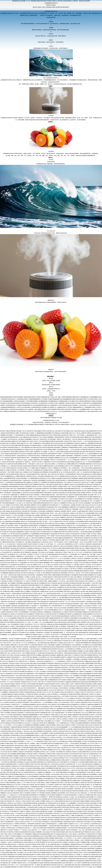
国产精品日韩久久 (27, 828)
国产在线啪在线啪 (41, 791)
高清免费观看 (70, 608)
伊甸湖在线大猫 (12, 509)
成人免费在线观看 (5, 497)
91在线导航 (70, 857)
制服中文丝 (60, 707)
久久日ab (76, 772)
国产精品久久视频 (12, 760)
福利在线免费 (50, 626)
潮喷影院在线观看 (83, 478)
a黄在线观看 (93, 803)
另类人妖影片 (17, 616)
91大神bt (95, 725)
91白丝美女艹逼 (90, 565)
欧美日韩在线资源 (52, 593)
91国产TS (55, 741)
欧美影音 (93, 700)
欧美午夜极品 (67, 526)
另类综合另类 (51, 818)
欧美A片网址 (30, 729)
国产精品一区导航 (27, 464)
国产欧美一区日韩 (82, 616)
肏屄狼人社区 (13, 744)
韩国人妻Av (26, 785)
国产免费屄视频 (54, 633)
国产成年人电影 (86, 491)
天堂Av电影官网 (8, 801)
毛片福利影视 (5, 480)
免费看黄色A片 (34, 505)
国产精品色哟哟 (24, 795)
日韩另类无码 (8, 608)
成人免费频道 (52, 760)
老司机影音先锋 (45, 647)
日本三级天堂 (53, 548)
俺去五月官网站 (69, 741)
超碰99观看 (90, 657)
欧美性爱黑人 (37, 495)
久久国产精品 (89, 721)
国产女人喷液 (13, 552)
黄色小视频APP (40, 670)
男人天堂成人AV (98, 772)
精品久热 (39, 848)
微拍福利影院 (34, 509)
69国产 (23, 818)
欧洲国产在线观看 (83, 630)
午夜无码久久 (67, 676)
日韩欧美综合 (20, 544)
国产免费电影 (88, 433)
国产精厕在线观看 (95, 524)
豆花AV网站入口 (35, 797)
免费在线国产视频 (86, 450)
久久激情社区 (13, 704)
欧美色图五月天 (56, 670)
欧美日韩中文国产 (34, 546)
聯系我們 (48, 5)
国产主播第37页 (48, 616)
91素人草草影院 (75, 731)
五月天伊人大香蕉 (75, 768)
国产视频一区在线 (52, 567)
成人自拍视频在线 (12, 635)
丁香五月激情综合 (70, 579)
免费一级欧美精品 (75, 454)
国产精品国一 (76, 542)
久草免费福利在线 (63, 861)
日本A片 (23, 834)
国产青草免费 (24, 593)
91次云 (68, 768)
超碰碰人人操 (23, 853)
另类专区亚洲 (22, 676)
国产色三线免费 (35, 450)
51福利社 (71, 840)
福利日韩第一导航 (35, 602)
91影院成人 (58, 855)
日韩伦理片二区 (77, 737)
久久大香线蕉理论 (60, 464)
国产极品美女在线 (45, 548)
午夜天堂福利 (70, 867)
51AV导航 (81, 655)
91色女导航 (85, 651)
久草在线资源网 (49, 791)
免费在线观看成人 (5, 585)
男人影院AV (78, 698)
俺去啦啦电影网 (24, 832)
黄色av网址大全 (26, 509)
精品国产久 (68, 760)
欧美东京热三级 (4, 509)
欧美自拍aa (44, 758)
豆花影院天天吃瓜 (48, 741)
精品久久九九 (84, 816)
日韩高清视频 (78, 612)
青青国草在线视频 (21, 499)
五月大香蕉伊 (72, 725)
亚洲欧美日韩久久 (54, 643)
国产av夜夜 (50, 709)
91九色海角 (26, 762)
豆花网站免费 (13, 645)
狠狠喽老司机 (29, 818)
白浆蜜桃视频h (50, 437)
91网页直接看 (54, 863)
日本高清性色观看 (30, 474)
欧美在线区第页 (59, 583)
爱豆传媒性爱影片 (4, 848)
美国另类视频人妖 (76, 501)
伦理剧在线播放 (51, 454)
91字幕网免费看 (82, 464)
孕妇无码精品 (31, 579)
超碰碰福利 (15, 741)
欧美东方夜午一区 (32, 865)
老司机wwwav (91, 717)
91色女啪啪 (6, 645)
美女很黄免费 (18, 678)
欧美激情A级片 (62, 661)
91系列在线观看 (72, 651)
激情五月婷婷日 (11, 587)
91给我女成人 (11, 859)
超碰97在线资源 (87, 838)
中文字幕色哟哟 (13, 811)
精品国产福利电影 (15, 474)
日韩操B (100, 735)
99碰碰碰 (7, 787)
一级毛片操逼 (69, 633)
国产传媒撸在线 (6, 454)
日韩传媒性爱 (77, 867)
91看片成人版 (88, 725)
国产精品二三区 (96, 435)
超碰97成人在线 (45, 688)
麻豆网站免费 (19, 524)
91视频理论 (19, 836)
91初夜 (73, 865)
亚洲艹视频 (57, 690)
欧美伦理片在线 (19, 573)
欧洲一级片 (93, 867)
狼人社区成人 (89, 526)
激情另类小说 (22, 842)
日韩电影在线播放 (69, 610)
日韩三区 (8, 643)
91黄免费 (7, 807)
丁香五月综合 (57, 608)
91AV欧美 (35, 820)
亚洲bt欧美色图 (15, 735)
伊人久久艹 (94, 698)
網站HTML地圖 (58, 418)
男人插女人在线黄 (63, 637)
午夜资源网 (77, 816)
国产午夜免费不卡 (47, 774)
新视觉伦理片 (14, 468)
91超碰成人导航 (61, 776)
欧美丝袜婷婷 (23, 737)
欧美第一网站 (47, 474)
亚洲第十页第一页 (73, 435)
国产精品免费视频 (7, 633)
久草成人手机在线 (70, 793)
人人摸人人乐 (89, 670)
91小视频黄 (71, 774)
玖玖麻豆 (18, 861)
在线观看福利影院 (72, 620)
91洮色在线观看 (98, 587)
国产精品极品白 (98, 589)
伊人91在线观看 (26, 725)
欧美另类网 (91, 857)
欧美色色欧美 (65, 855)
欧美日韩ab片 (78, 865)
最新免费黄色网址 (65, 616)
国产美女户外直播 (50, 583)
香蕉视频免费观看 (33, 715)
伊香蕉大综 (6, 762)
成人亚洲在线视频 (5, 536)
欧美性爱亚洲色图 (60, 733)
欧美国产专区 (58, 785)
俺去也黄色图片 (9, 707)
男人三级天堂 (27, 565)
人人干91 (14, 725)
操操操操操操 (27, 583)
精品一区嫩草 (11, 589)
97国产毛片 (27, 744)
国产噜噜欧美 (86, 832)
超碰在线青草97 (97, 807)
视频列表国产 (10, 822)
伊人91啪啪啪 (38, 739)
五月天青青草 (23, 696)
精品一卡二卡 (90, 616)
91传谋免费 (84, 781)
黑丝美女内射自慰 (36, 770)
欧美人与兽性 (25, 630)
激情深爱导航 (52, 441)
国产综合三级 (49, 842)
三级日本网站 (90, 495)
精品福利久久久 (35, 501)
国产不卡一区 (59, 505)
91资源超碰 (29, 760)
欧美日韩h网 (77, 828)
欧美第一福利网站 (48, 581)
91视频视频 (75, 715)
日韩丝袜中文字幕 (58, 565)
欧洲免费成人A (63, 550)
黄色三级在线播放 (89, 447)
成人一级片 (37, 643)
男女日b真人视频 (67, 495)
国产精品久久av (28, 606)
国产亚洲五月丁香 (81, 513)
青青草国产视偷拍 (96, 515)
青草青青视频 (9, 433)
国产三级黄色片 (73, 511)
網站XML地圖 (44, 418)
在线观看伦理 (21, 707)
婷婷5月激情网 (77, 694)
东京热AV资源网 (31, 684)
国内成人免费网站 (68, 556)
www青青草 (54, 809)
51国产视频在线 (14, 717)
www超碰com (72, 698)
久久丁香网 (35, 641)
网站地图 (90, 424)
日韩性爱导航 (46, 863)
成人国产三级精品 (44, 464)
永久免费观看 (19, 602)
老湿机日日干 (46, 540)
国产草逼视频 (57, 795)
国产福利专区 (44, 431)
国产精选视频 (16, 482)
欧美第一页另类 (16, 517)
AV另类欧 (48, 754)
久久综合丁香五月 (86, 649)
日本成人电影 (90, 772)
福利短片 (23, 680)
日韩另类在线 (16, 579)
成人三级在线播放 (27, 542)
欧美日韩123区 (91, 727)
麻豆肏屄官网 (17, 511)
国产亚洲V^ (72, 667)
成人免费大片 (50, 515)
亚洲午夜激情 (45, 556)
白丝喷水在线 (5, 824)
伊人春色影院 (20, 744)
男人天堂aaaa (23, 729)
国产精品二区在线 (54, 528)
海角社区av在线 (49, 781)
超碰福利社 (35, 717)
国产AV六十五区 (24, 550)
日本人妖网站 (7, 470)
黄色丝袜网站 (50, 807)
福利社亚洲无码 (92, 661)
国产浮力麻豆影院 (16, 682)
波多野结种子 (79, 528)
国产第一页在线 (10, 507)
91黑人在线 (7, 754)
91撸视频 (91, 651)
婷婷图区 (71, 789)
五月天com (83, 713)
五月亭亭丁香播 (50, 478)
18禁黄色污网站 (78, 548)
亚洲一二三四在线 (90, 587)
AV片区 (51, 832)
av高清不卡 (92, 688)
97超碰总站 (7, 659)
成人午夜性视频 (7, 598)
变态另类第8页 (73, 791)
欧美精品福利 (22, 610)
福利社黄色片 (77, 593)
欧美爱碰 (2, 797)
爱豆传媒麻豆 (11, 684)
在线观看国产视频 (65, 511)
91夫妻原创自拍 (66, 478)
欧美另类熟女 (37, 456)
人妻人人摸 (10, 653)
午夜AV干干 (97, 744)
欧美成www (68, 704)
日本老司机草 (18, 647)
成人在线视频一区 (45, 452)
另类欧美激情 (25, 855)
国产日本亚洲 (59, 602)
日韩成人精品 (96, 526)
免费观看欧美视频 (78, 571)
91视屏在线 (9, 785)
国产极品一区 (77, 626)
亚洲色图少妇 (71, 649)
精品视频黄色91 (33, 704)
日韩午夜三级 (4, 515)
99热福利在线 (53, 674)
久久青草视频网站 (48, 702)
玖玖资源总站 (5, 690)
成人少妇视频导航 (83, 458)
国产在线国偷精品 (35, 472)
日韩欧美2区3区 (91, 630)
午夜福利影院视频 (58, 437)
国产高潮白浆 (20, 635)
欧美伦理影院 (44, 454)
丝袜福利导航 (39, 633)
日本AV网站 (63, 670)
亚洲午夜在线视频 (72, 622)
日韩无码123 (69, 830)
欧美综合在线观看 (8, 546)
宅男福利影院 (47, 476)
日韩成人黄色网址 (86, 698)
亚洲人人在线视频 (36, 587)
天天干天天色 (63, 813)
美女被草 (29, 801)
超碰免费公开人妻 (8, 610)
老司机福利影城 (28, 752)
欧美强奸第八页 (79, 844)
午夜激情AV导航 (5, 709)
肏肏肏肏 (48, 853)
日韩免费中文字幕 (77, 546)
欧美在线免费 (13, 491)
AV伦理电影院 (60, 853)
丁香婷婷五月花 (29, 470)
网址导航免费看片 (35, 725)
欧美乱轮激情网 (53, 472)
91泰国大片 (62, 744)
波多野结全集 (29, 503)
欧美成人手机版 (82, 670)
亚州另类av (31, 690)
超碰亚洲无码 (23, 789)
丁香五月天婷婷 (84, 468)
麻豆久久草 (78, 717)
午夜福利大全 (73, 513)
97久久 (95, 797)
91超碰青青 (10, 696)
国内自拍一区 (79, 573)
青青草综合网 (58, 577)
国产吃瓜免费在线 (75, 589)
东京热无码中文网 (57, 842)
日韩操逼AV (21, 752)
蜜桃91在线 (57, 663)
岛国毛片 (22, 793)
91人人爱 (13, 861)
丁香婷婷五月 (59, 439)
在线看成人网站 (70, 805)
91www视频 (15, 758)
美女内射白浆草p (47, 729)
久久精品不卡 (50, 468)
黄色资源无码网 (29, 620)
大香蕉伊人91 (92, 694)
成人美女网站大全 (77, 450)
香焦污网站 (50, 820)
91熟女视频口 (64, 651)
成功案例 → (51, 122)
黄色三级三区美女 (65, 458)
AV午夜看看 (79, 696)
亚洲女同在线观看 (90, 507)
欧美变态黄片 (81, 538)
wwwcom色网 (81, 663)
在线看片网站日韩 (63, 532)
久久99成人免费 (21, 649)
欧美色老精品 (90, 813)
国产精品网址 (77, 550)
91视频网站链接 (77, 727)
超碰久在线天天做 (40, 846)
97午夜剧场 (13, 836)
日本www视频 (31, 861)
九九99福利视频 (57, 700)
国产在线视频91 (79, 499)
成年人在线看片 (4, 577)
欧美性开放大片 (13, 544)
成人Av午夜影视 (80, 762)
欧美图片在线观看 (93, 468)
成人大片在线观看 (66, 630)
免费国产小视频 (75, 630)
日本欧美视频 (61, 741)
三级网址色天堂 (21, 863)
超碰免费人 (30, 737)
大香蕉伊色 (17, 832)
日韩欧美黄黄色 (47, 865)
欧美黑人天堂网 (97, 762)
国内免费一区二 (36, 606)
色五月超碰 (40, 863)
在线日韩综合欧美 (64, 628)
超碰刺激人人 (12, 838)
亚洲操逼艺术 (97, 799)
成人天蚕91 (38, 647)
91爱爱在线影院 (57, 641)
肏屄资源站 (69, 813)
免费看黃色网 (79, 688)
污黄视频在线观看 (38, 499)
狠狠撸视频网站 (40, 433)
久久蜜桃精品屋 (13, 727)
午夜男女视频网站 (6, 606)
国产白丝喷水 (86, 573)
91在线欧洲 (37, 824)
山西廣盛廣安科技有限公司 (51, 3)
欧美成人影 (25, 857)
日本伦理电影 (94, 538)
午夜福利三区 (29, 783)
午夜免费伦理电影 (13, 484)
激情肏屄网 (59, 770)
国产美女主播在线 (20, 491)
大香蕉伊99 (63, 867)
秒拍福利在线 (71, 571)
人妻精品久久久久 (45, 491)
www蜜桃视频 (5, 711)
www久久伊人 (49, 867)
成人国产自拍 (79, 620)
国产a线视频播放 (14, 628)
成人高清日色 (22, 735)
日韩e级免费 (6, 727)
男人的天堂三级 (54, 462)
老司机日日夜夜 (40, 809)
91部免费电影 (87, 700)
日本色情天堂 (56, 813)
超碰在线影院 (11, 665)
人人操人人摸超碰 (7, 781)
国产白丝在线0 (50, 591)
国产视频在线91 (4, 863)
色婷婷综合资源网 (95, 801)
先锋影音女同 (6, 628)
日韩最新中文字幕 (92, 659)
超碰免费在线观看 (97, 670)
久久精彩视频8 (43, 626)
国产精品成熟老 (58, 569)
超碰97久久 (61, 686)
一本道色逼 (77, 643)
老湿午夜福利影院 (93, 608)
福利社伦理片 (98, 612)
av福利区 (76, 826)
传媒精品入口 (81, 445)
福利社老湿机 (86, 748)
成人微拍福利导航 (59, 676)
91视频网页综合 (72, 861)
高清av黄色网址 (31, 575)
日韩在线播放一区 (25, 478)
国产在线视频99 (81, 507)
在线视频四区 (57, 458)
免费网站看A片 (73, 507)
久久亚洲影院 (29, 610)
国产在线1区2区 (83, 482)
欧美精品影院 (11, 447)
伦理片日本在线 (58, 507)
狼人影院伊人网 (39, 816)
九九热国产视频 (88, 639)
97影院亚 (29, 694)
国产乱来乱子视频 (87, 624)
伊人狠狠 (42, 824)
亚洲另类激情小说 (86, 715)
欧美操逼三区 (91, 542)
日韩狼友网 (23, 779)
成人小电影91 (62, 750)
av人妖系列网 (69, 729)
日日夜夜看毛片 (44, 797)
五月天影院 (53, 853)
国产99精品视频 (20, 604)
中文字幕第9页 (33, 581)
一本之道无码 (52, 556)
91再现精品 (7, 723)
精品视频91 (45, 690)
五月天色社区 (77, 850)
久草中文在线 (24, 517)
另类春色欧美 (5, 641)
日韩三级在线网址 (13, 820)
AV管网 (80, 715)
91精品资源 (57, 713)
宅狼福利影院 (8, 521)
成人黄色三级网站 (98, 493)
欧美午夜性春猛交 (54, 573)
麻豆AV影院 (90, 805)
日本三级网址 (25, 462)
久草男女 (64, 785)
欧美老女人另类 (88, 791)
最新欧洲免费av (32, 608)
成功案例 (53, 7)
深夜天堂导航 (44, 764)
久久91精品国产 (47, 633)
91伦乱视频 (74, 663)
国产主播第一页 (59, 501)
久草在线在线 (80, 558)
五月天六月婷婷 (55, 517)
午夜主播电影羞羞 (70, 474)
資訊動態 (58, 7)
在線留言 (54, 5)
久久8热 (75, 719)
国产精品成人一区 (10, 630)
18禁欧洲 (27, 813)
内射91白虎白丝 (81, 733)
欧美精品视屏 (33, 521)
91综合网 (33, 838)
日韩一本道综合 (16, 801)
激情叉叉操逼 (49, 435)
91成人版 (99, 795)
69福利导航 (42, 754)
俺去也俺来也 (6, 686)
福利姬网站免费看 (35, 639)
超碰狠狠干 (84, 744)
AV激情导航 (39, 696)
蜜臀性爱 (20, 727)
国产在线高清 (90, 633)
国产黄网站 (6, 789)
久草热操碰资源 (82, 721)
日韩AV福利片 (54, 686)
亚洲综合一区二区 (61, 593)
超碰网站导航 (58, 470)
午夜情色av (3, 776)
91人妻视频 (68, 715)
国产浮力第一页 (67, 758)
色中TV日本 (25, 774)
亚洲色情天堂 (35, 487)
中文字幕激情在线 (4, 556)
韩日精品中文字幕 (64, 499)
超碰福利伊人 (84, 443)
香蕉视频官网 (72, 672)
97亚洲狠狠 (58, 828)
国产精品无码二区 (54, 530)
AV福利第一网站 (33, 785)
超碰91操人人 (90, 781)
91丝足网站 (96, 805)
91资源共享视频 (86, 776)
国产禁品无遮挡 (69, 721)
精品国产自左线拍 (16, 478)
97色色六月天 (70, 643)
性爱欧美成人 (95, 655)
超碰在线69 (91, 711)
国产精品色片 (4, 589)
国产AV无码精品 (82, 534)
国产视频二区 (57, 626)
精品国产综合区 (36, 532)
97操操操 (34, 834)
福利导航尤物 (94, 556)
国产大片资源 (32, 571)
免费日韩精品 (31, 550)
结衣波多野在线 (14, 439)
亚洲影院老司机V (89, 861)
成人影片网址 (66, 587)
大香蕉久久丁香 (4, 846)
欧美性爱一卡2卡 (63, 838)
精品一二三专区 (92, 787)
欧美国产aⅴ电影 (75, 472)
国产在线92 (97, 750)
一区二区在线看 (83, 472)
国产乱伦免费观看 (42, 505)
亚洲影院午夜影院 (4, 774)
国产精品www (23, 670)
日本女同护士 (40, 462)
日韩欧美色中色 (48, 598)
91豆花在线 (87, 803)
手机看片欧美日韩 (6, 445)
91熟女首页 (93, 818)
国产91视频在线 (36, 536)
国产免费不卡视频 (97, 583)
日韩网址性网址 (61, 836)
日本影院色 (22, 781)
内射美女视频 (14, 445)
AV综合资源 (73, 820)
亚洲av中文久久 (73, 433)
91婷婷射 (10, 670)
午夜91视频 (41, 793)
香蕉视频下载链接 (92, 439)
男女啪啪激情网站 (66, 538)
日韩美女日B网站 (47, 575)
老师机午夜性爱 (61, 789)
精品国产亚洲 (38, 630)
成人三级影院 (11, 626)
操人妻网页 (38, 855)
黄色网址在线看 (25, 608)
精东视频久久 (43, 725)
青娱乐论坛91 (69, 801)
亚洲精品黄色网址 (30, 733)
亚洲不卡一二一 (58, 746)
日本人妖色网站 (42, 717)
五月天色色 (27, 848)
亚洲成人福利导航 (77, 836)
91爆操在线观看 (21, 497)
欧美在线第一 (53, 495)
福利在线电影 (57, 447)
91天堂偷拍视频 (28, 515)
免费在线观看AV (40, 684)
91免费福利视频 (33, 478)
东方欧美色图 (88, 830)
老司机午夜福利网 (40, 867)
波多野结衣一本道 (14, 676)
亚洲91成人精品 (96, 521)
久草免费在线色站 (82, 797)
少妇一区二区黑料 (87, 462)
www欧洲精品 (27, 698)
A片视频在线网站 (14, 495)
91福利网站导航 (43, 811)
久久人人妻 (13, 739)
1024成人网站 (38, 822)
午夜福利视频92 (69, 456)
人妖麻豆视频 (32, 647)
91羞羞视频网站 (28, 439)
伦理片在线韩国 (91, 550)
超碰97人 (78, 807)
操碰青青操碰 (91, 478)
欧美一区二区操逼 (57, 509)
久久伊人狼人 (36, 672)
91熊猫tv (97, 641)
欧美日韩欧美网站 (87, 598)
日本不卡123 (17, 795)
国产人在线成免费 (53, 606)
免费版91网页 (85, 752)
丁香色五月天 (82, 509)
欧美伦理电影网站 (44, 472)
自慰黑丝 (28, 676)
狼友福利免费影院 (93, 454)
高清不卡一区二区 (59, 556)
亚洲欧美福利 (23, 548)
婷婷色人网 (63, 692)
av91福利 (11, 733)
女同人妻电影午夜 (22, 633)
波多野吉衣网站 (20, 458)
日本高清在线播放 (82, 618)
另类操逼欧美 (13, 443)
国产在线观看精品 (61, 614)
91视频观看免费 (20, 532)
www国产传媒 (64, 700)
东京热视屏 (15, 721)
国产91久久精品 (53, 503)
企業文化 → (51, 158)
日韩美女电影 (69, 737)
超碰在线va (35, 859)
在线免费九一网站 (52, 811)
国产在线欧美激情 (89, 441)
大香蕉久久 (10, 834)
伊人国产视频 (42, 600)
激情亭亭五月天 (67, 748)
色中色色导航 (75, 758)
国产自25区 (53, 682)
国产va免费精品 (65, 484)
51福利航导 (99, 846)
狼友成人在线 (83, 768)
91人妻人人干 (89, 707)
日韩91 (44, 807)
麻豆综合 (39, 704)
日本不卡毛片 (16, 558)
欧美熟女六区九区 (39, 628)
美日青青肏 (7, 704)
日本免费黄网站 (37, 470)
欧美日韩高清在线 (42, 478)
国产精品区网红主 (67, 439)
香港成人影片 (21, 460)
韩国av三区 (74, 842)
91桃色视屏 (38, 727)
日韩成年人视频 (98, 513)
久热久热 (55, 781)
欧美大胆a (58, 680)
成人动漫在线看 (12, 480)
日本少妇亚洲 (63, 702)
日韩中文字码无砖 (79, 503)
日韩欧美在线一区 (95, 585)
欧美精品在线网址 (76, 437)
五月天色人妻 (62, 715)
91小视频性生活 (10, 776)
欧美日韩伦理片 (30, 495)
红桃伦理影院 (33, 762)
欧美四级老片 (84, 550)
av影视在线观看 (74, 618)
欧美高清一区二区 (62, 606)
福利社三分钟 (94, 715)
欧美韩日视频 (7, 441)
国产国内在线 (61, 534)
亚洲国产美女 (37, 579)
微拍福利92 (8, 688)
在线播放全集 (43, 591)
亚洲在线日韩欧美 (16, 598)
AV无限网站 (78, 649)
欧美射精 (46, 760)
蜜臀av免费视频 (84, 437)
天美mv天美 (52, 688)
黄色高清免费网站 (44, 756)
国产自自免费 (60, 682)
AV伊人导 (4, 678)
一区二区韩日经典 (72, 637)
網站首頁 (35, 7)
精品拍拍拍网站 (60, 441)
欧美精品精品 (74, 534)
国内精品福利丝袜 (45, 503)
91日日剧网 (42, 657)
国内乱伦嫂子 (12, 462)
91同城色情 (27, 793)
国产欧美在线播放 (51, 505)
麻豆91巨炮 (37, 844)
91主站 (90, 645)
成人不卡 (46, 785)
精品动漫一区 (52, 470)
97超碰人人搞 (16, 853)
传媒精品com (7, 649)
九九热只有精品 (98, 826)
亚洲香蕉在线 (21, 620)
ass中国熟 (94, 809)
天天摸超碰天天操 (18, 639)
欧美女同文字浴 (87, 620)
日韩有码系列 (72, 807)
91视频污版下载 (37, 454)
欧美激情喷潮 (17, 571)
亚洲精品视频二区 (42, 803)
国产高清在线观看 (4, 503)
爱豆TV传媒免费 (41, 853)
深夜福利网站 (10, 855)
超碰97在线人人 (58, 696)
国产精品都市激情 (59, 482)
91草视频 (17, 665)
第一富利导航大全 (4, 672)
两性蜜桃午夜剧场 (54, 838)
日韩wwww (37, 766)
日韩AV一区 (20, 785)
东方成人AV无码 (22, 688)
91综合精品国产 (5, 491)
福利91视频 (19, 838)
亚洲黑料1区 (47, 715)
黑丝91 (80, 711)
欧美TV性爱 (93, 783)
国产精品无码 (56, 524)
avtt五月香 (14, 667)
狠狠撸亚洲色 (91, 489)
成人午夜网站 (93, 474)
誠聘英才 (67, 7)
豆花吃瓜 (17, 729)
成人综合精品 (11, 614)
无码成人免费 (57, 622)
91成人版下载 (77, 665)
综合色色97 (62, 764)
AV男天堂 (74, 748)
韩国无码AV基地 (88, 746)
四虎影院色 (3, 764)
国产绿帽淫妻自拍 (27, 447)
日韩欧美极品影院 (72, 480)
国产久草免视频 (13, 863)
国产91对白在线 (31, 493)
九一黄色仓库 (25, 731)
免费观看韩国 (5, 573)
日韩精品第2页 (96, 591)
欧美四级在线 (8, 456)
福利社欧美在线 (17, 622)
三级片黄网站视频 (63, 598)
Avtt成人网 (11, 816)
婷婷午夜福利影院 (93, 643)
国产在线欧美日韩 (56, 571)
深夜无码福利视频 (14, 774)
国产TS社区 (61, 665)
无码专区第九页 (55, 764)
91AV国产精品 (28, 657)
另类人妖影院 (43, 750)
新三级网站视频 (34, 552)
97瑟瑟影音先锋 (84, 694)
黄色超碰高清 (75, 704)
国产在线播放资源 (45, 528)
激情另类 (78, 667)
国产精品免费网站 (80, 521)
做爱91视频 (95, 779)
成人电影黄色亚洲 (49, 762)
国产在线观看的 (93, 456)
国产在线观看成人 (79, 606)
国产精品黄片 (14, 470)
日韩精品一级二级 (45, 844)
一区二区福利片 (37, 556)
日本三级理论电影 (19, 614)
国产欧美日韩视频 (9, 622)
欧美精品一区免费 (14, 620)
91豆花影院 (70, 850)
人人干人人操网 (41, 830)
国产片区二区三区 (10, 600)
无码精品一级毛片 (67, 487)
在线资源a (82, 729)
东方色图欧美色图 (4, 542)
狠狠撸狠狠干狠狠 (59, 526)
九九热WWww (6, 702)
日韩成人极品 (34, 583)
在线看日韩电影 (43, 561)
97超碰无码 (14, 713)
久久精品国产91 (76, 563)
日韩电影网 (72, 844)
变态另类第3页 (49, 480)
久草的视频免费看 (70, 497)
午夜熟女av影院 (54, 715)
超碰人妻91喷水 (36, 713)
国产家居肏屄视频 (44, 534)
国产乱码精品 (18, 569)
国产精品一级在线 (61, 579)
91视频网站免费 (98, 850)
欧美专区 (96, 686)
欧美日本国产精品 (67, 863)
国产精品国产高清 (56, 519)
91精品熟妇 (32, 661)
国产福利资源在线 (24, 433)
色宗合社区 (92, 832)
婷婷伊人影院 (96, 713)
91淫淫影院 (41, 787)
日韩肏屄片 (5, 698)
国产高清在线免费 (11, 532)
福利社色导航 (44, 709)
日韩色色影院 (31, 665)
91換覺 (94, 639)
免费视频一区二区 (57, 581)
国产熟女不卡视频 (84, 544)
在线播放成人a (17, 826)
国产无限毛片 (74, 441)
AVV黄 (45, 818)
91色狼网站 (85, 857)
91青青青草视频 (31, 585)
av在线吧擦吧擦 (7, 478)
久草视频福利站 (64, 447)
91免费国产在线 (77, 608)
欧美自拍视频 (17, 834)
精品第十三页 (64, 713)
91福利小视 (35, 737)
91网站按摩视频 (27, 840)
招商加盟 (63, 7)
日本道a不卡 (80, 838)
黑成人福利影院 (73, 536)
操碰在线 (63, 830)
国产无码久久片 (60, 610)
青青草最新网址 (6, 548)
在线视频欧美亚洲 (78, 614)
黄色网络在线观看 (14, 585)
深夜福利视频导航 (18, 450)
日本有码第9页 (52, 840)
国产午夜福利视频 (74, 509)
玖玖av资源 (63, 859)
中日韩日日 (85, 756)
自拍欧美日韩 (27, 484)
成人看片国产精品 (71, 596)
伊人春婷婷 (81, 783)
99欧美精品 (72, 811)
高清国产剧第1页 (6, 443)
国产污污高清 (44, 610)
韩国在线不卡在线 (42, 645)
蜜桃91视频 (92, 641)
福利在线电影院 (83, 633)
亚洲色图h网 (88, 733)
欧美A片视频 (46, 674)
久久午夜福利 (44, 445)
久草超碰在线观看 (21, 489)
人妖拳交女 (58, 719)
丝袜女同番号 (58, 431)
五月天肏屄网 (82, 704)
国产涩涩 (4, 696)
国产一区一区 (44, 593)
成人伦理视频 (78, 569)
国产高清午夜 (56, 628)
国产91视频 (41, 785)
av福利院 (42, 768)
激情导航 (71, 855)
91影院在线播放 (71, 462)
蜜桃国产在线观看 (61, 456)
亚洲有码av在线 (44, 659)
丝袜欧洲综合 (22, 641)
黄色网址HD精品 (88, 521)
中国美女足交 (73, 484)
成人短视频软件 (27, 591)
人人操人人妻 (80, 830)
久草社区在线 (80, 803)
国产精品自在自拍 (57, 604)
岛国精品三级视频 (25, 507)
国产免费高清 (34, 565)
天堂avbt (96, 665)
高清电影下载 (48, 513)
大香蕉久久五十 (9, 826)
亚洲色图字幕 (68, 647)
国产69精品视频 (77, 517)
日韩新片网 (15, 850)
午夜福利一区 (17, 526)
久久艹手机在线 (22, 830)
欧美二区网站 (22, 596)
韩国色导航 (84, 727)
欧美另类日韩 (21, 468)
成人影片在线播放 (70, 593)
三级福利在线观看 (16, 593)
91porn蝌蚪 (8, 844)
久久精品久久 (99, 554)
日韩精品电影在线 (36, 542)
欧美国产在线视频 (87, 528)
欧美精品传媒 (5, 838)
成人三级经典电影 (25, 589)
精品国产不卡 (38, 596)
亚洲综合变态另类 (14, 848)
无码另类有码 (24, 540)
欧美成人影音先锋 (95, 776)
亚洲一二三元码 (69, 744)
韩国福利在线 (21, 719)
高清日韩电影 (64, 571)
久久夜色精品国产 (7, 493)
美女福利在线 (94, 450)
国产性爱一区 (26, 661)
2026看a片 (18, 750)
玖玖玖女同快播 (18, 855)
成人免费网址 (87, 536)
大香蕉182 (85, 678)
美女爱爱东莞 (15, 781)
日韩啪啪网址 (60, 674)
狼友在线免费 (52, 766)
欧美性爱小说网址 (10, 561)
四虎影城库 (78, 645)
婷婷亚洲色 (44, 770)
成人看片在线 (90, 635)
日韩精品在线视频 (86, 614)
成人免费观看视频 (50, 723)
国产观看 (53, 754)
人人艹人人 (55, 661)
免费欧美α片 (80, 577)
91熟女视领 (19, 857)
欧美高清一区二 (23, 579)
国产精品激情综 (4, 614)
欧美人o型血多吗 (93, 544)
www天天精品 (10, 655)
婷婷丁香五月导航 (36, 764)
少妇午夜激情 (21, 770)
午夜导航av (12, 663)
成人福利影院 (18, 630)
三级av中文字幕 (15, 538)
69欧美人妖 (5, 859)
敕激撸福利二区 (13, 503)
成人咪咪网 (89, 713)
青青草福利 (20, 805)
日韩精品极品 (57, 820)
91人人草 (27, 863)
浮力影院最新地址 (19, 698)
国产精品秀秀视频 (19, 513)
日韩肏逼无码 (15, 766)
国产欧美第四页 (14, 719)
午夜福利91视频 (29, 820)
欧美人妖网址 (30, 441)
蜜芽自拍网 (12, 772)
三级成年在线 (76, 729)
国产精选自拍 (52, 540)
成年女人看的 (71, 628)
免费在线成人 (53, 456)
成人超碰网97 (31, 750)
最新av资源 (22, 674)
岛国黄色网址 (21, 445)
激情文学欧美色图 (18, 466)
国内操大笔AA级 (43, 450)
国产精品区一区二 (52, 544)
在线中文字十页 (28, 859)
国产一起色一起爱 (56, 513)
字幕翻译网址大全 (20, 556)
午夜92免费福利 (16, 530)
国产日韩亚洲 (66, 561)
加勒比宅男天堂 (21, 799)
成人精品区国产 (95, 519)
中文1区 (50, 859)
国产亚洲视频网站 (87, 579)
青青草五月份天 (43, 651)
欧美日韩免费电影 (39, 538)
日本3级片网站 (10, 832)
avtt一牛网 (6, 820)
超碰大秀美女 (68, 655)
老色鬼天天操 (88, 505)
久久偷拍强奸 (65, 470)
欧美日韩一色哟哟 (68, 787)
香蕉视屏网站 (74, 674)
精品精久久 (91, 678)
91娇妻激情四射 (30, 674)
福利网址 (28, 811)
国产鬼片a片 (67, 766)
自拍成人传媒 (97, 653)
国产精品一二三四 (68, 450)
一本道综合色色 (39, 661)
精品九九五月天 (55, 476)
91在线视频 (79, 651)
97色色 (91, 686)
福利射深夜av (54, 649)
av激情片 (67, 684)
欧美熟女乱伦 (64, 493)
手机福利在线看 (26, 466)
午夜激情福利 (28, 770)
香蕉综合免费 (72, 818)
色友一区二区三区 (23, 643)
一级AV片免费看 (25, 653)
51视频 (88, 842)
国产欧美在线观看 (19, 565)
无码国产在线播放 (81, 493)
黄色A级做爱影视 (92, 853)
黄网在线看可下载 (96, 682)
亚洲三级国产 (24, 861)
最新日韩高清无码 (51, 501)
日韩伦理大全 (84, 626)
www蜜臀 (75, 721)
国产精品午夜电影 (98, 470)
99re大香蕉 (9, 741)
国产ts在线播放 (59, 487)
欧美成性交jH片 (72, 700)
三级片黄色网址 (96, 499)
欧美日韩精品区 (98, 602)
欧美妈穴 (90, 764)
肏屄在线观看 (78, 723)
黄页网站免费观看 (18, 464)
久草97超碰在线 (96, 739)
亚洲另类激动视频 (22, 667)
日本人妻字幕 (64, 850)
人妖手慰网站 (85, 645)
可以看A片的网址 (29, 452)
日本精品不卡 (30, 517)
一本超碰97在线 (24, 686)
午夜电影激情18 (11, 857)
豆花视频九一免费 (34, 744)
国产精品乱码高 (81, 587)
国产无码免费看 (97, 628)
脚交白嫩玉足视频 (51, 487)
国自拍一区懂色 (14, 770)
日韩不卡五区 (51, 713)
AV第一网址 (51, 692)
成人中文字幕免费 (84, 552)
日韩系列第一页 (89, 493)
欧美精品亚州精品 (97, 445)
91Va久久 (2, 809)
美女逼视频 (15, 756)
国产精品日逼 (13, 723)
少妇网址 (5, 799)
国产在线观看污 (29, 489)
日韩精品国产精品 (91, 768)
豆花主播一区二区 (36, 528)
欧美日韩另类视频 (38, 517)
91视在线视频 (83, 813)
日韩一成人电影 (92, 530)
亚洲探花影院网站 (83, 690)
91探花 (65, 717)
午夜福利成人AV (34, 793)
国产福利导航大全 (82, 657)
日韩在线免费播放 (27, 501)
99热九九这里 (9, 737)
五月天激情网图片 (44, 733)
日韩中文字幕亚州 (49, 524)
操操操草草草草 (74, 489)
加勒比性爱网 (19, 462)
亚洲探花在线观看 (53, 665)
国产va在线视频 (28, 536)
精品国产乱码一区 (15, 563)
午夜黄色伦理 (66, 822)
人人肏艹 (57, 723)
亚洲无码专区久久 (65, 554)
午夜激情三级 (33, 791)
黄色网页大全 (69, 750)
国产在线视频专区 (8, 579)
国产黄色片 (24, 684)
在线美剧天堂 (71, 532)
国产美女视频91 (44, 470)
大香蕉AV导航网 (35, 811)
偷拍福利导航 (57, 515)
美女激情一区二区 (43, 544)
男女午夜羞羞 (65, 569)
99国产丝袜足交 (62, 768)
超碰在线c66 (84, 828)
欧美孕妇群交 (94, 723)
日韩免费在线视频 (72, 447)
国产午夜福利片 (83, 589)
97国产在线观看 (29, 499)
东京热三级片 (75, 633)
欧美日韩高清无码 (34, 437)
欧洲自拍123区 (83, 859)
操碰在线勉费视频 (96, 462)
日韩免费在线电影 (45, 456)
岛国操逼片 (57, 692)
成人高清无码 (24, 493)
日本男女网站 (65, 641)
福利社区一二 (93, 571)
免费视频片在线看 (71, 585)
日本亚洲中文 (75, 647)
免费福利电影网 (23, 519)
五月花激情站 (42, 737)
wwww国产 (61, 659)
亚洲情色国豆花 (78, 832)
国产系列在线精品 (74, 635)
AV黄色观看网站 (19, 583)
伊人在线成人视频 (26, 838)
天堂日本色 (50, 694)
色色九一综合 (16, 737)
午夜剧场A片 (36, 754)
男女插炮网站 (5, 484)
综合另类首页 (87, 731)
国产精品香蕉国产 (75, 604)
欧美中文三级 (49, 635)
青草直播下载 (67, 454)
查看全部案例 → (51, 376)
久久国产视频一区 (41, 608)
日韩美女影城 (66, 591)
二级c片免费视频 (11, 583)
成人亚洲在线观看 (86, 569)
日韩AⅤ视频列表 (67, 752)
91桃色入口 (11, 698)
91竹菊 (39, 676)
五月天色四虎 (5, 458)
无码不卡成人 (43, 667)
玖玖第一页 (45, 692)
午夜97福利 (37, 861)
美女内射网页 (19, 542)
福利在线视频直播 (96, 433)
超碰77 (43, 735)
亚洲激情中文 (99, 501)
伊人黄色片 (41, 715)
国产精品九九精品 (5, 750)
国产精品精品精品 (85, 474)
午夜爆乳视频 (43, 515)
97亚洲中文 (47, 686)
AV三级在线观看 (65, 558)
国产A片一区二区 (4, 544)
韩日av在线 (53, 748)
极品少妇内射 (79, 480)
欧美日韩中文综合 (6, 563)
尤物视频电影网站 (58, 561)
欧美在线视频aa (56, 830)
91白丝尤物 (26, 663)
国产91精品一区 (24, 554)
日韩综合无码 (36, 439)
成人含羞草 (51, 676)
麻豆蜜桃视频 (99, 530)
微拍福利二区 (15, 456)
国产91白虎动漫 (30, 779)
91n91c (11, 672)
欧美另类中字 (50, 561)
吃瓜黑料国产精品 (57, 484)
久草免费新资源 (77, 456)
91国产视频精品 (23, 441)
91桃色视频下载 (63, 476)
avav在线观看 (6, 770)
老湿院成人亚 (26, 524)
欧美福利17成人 (38, 540)
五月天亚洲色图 (72, 762)
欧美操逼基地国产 (15, 657)
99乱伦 (11, 824)
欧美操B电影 (81, 791)
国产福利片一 (28, 458)
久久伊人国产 (49, 830)
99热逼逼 (74, 830)
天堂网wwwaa (90, 850)
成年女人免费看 (16, 476)
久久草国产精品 (53, 822)
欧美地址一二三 (85, 610)
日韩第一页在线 (42, 487)
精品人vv (35, 772)
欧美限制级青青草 (38, 729)
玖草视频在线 (53, 783)
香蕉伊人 (37, 733)
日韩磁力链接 (32, 663)
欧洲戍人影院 (35, 678)
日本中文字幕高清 (67, 565)
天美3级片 (84, 737)
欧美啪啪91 (53, 655)
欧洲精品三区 (79, 598)
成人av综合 (72, 645)
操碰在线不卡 (51, 577)
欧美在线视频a (97, 616)
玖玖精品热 (51, 746)
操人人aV (74, 863)
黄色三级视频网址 (45, 460)
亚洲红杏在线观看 (7, 756)
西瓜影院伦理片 (46, 489)
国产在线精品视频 (78, 567)
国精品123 (25, 739)
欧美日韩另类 (59, 536)
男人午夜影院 (60, 739)
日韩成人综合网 (45, 855)
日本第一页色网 (74, 684)
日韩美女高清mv (19, 472)
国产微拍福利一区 (63, 803)
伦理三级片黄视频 (76, 487)
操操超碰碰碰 (87, 503)
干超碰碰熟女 (63, 517)
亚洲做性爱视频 (34, 589)
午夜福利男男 (67, 441)
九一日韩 (22, 657)
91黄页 (79, 781)
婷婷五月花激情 (19, 692)
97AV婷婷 (67, 678)
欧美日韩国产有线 (53, 789)
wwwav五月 (42, 836)
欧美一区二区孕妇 (25, 581)
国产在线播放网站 (64, 515)
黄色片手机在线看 (66, 604)
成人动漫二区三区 (21, 503)
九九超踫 (99, 774)
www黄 (2, 723)
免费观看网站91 (86, 723)
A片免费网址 (43, 801)
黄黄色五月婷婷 (75, 540)
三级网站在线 (36, 667)
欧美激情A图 (71, 846)
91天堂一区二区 (41, 565)
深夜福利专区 (76, 813)
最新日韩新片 (77, 468)
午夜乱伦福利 (49, 484)
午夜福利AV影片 (53, 756)
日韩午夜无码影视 (56, 616)
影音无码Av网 (21, 797)
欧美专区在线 (96, 464)
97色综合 (72, 828)
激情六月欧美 (90, 470)
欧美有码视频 (46, 530)
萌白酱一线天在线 (36, 577)
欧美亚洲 (17, 840)
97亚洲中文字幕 (19, 663)
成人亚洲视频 (17, 507)
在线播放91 (12, 641)
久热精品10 (77, 702)
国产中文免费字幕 (65, 618)
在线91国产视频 (8, 651)
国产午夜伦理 (7, 474)
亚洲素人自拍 (9, 758)
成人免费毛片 (10, 581)
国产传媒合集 (18, 731)
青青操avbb (51, 696)
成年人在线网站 (29, 497)
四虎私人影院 (6, 772)
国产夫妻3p (83, 653)
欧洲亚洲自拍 (30, 519)
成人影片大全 (95, 505)
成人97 (20, 766)
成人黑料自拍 (73, 558)
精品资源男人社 (80, 519)
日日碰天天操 (63, 546)
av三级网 (15, 707)
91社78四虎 (20, 867)
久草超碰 (73, 752)
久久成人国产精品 (11, 534)
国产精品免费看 (52, 439)
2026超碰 (81, 731)
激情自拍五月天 (27, 587)
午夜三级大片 (5, 661)
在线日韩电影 (43, 604)
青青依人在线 (44, 721)
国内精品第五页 (32, 692)
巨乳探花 (90, 816)
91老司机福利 (35, 649)
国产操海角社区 (29, 842)
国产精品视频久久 (51, 552)
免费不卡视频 (88, 511)
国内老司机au (80, 822)
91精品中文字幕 (43, 614)
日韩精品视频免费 (65, 519)
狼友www (98, 855)
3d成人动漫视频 (36, 515)
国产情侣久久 (47, 857)
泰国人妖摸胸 (17, 575)
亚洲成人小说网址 (45, 783)
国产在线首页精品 (53, 534)
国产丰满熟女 (40, 581)
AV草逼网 (26, 692)
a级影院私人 (35, 657)
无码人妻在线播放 (47, 571)
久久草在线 (20, 787)
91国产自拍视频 (71, 606)
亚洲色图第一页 (65, 828)
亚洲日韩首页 (26, 727)
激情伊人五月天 (28, 468)
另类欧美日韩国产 (31, 688)
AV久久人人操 (79, 824)
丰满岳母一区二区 (31, 670)
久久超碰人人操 (73, 797)
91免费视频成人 (4, 635)
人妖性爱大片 (3, 828)
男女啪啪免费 (17, 540)
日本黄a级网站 (36, 752)
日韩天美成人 (95, 830)
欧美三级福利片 (94, 480)
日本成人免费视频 (54, 532)
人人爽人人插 (70, 468)
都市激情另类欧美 (49, 846)
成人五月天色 (91, 744)
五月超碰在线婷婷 (91, 859)
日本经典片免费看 (14, 452)
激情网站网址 (65, 770)
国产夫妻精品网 (29, 454)
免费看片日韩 (35, 618)
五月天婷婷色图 (24, 748)
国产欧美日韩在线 (11, 528)
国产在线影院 (90, 458)
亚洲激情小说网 (64, 816)
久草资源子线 (42, 723)
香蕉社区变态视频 (88, 497)
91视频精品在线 (12, 524)
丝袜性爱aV (7, 717)
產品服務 (49, 7)
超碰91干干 (16, 764)
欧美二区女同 (85, 608)
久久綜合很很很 (58, 805)
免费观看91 (5, 692)
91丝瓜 (58, 816)
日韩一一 (41, 702)
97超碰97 (65, 824)
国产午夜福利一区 (60, 454)
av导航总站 (30, 789)
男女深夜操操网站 (63, 573)
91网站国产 (18, 684)
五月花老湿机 (32, 746)
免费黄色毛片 (38, 585)
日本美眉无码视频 (58, 591)
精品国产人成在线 (38, 519)
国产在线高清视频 (36, 431)
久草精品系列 (93, 842)
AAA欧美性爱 (49, 672)
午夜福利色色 (6, 452)
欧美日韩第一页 (40, 686)
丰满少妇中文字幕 (54, 727)
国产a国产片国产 (15, 596)
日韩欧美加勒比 (22, 628)
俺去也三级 (84, 717)
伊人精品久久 (56, 702)
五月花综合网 (45, 676)
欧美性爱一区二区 (42, 635)
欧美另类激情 (51, 482)
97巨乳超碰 (15, 830)
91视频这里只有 (27, 472)
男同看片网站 (97, 663)
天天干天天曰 (15, 688)
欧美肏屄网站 (88, 509)
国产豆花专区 (31, 563)
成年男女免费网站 (19, 600)
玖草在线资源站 (44, 707)
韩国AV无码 (45, 653)
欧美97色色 (54, 865)
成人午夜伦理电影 (40, 476)
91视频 (97, 820)
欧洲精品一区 (62, 633)
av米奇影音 (75, 853)
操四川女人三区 (11, 515)
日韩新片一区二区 (6, 682)
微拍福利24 (32, 855)
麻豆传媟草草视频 (16, 608)
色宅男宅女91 (43, 700)
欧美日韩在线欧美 (93, 546)
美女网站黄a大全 (79, 585)
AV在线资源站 (69, 764)
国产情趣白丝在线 (35, 447)
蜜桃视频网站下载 (48, 563)
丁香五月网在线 (98, 507)
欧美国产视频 (65, 672)
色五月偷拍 (13, 649)
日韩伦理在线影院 (29, 556)
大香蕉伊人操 (22, 733)
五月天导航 (72, 639)
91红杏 (62, 690)
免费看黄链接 (35, 836)
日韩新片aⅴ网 (29, 651)
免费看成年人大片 (92, 517)
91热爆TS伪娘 (35, 719)
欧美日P (24, 709)
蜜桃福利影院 (41, 748)
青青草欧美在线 (11, 828)
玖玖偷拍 (60, 731)
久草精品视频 (75, 760)
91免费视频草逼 (50, 511)
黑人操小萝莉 (93, 752)
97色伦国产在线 (30, 637)
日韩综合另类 (5, 462)
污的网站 (74, 733)
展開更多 (51, 415)
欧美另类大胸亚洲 (39, 563)
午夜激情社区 (8, 850)
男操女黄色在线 (40, 524)
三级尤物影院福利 (19, 587)
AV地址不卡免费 (22, 850)
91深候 (15, 672)
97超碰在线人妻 (77, 744)
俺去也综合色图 (66, 791)
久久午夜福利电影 (8, 482)
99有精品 (83, 807)
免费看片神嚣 (74, 464)
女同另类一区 (77, 544)
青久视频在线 (97, 447)
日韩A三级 (77, 793)
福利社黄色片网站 (84, 452)
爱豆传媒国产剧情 (96, 624)
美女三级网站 (49, 604)
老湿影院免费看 (90, 848)
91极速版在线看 (58, 818)
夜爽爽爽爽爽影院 (48, 628)
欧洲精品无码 (39, 571)
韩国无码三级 (13, 702)
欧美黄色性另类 (34, 466)
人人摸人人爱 (14, 643)
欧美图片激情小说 (25, 616)
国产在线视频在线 (41, 583)
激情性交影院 (21, 484)
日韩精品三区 (10, 803)
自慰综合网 (82, 766)
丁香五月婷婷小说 (42, 552)
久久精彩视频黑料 (11, 604)
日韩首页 (3, 737)
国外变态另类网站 (51, 725)
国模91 (98, 783)
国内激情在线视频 (87, 532)
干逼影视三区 (34, 513)
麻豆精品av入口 (86, 524)
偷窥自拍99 (65, 846)
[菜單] (51, 10)
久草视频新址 (27, 635)
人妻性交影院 (77, 789)
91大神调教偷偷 (33, 787)
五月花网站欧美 (44, 587)
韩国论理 (31, 766)
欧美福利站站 (37, 548)
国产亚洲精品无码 (27, 450)
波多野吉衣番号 (20, 528)
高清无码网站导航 (12, 799)
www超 (24, 836)
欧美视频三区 (73, 519)
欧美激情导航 (62, 729)
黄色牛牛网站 (92, 437)
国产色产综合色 (21, 454)
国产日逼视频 (36, 659)
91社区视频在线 (38, 550)
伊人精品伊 (3, 853)
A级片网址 (39, 692)
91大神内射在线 (44, 542)
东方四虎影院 (17, 581)
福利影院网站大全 (26, 534)
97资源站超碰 (20, 762)
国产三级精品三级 (67, 437)
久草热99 (57, 754)
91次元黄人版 (8, 793)
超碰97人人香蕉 (35, 464)
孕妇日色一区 (41, 569)
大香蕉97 (21, 717)
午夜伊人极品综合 (52, 704)
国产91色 (36, 850)
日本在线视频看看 (12, 618)
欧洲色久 (82, 639)
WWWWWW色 (30, 850)
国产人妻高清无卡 (90, 540)
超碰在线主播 (57, 554)
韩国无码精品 (89, 684)
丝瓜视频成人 (64, 626)
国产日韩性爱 (56, 480)
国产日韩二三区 (91, 501)
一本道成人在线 (35, 828)
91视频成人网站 (9, 511)
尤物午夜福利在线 (19, 746)
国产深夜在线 (9, 530)
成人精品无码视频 (74, 591)
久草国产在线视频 (38, 674)
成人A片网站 (30, 667)
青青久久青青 (25, 844)
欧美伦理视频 (27, 600)
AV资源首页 (32, 727)
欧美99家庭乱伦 (55, 499)
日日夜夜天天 (68, 534)
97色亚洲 (75, 707)
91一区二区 (70, 727)
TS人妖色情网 (59, 840)
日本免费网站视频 (87, 567)
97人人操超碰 (36, 789)
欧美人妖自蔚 (27, 604)
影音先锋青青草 (23, 665)
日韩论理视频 (92, 770)
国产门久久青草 (41, 554)
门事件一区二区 (98, 495)
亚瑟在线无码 (29, 624)
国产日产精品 (86, 480)
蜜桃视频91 (60, 811)
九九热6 (33, 805)
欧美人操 (11, 639)
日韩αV (54, 836)
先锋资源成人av (44, 639)
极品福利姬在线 (22, 456)
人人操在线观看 (78, 776)
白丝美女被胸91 (51, 645)
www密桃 (38, 758)
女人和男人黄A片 (61, 544)
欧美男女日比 (90, 589)
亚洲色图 (31, 748)
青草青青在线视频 (61, 497)
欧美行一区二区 (82, 600)
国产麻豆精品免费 (94, 573)
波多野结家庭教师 (10, 437)
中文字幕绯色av (55, 787)
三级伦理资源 (34, 480)
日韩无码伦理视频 (63, 491)
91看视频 (80, 735)
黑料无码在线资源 (63, 620)
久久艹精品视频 (75, 565)
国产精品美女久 (61, 474)
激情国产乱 (95, 758)
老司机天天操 (75, 602)
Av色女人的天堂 (84, 542)
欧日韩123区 (55, 803)
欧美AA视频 (55, 768)
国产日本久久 (17, 554)
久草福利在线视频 (19, 626)
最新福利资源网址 (39, 493)
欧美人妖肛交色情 (78, 686)
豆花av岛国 (17, 655)
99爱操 (75, 781)
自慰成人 (59, 844)
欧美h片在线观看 (93, 552)
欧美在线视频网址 (16, 521)
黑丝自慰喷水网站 (15, 548)
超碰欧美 (12, 807)
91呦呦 (69, 657)
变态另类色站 (93, 863)
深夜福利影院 (16, 624)
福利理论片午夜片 (10, 505)
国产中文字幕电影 (54, 521)
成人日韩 (6, 816)
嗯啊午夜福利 (35, 468)
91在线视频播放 (41, 589)
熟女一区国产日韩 (39, 682)
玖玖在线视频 (4, 729)
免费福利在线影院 (37, 445)
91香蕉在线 (29, 836)
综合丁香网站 (26, 435)
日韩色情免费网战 (91, 680)
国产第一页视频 (34, 569)
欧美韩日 (75, 735)
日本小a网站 (47, 682)
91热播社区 (26, 787)
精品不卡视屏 (37, 721)
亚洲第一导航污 (27, 639)
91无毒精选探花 (40, 838)
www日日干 (33, 848)
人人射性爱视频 (75, 659)
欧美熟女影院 (92, 452)
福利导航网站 (94, 536)
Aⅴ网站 (19, 844)
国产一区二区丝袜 (83, 489)
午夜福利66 (23, 682)
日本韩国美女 (31, 630)
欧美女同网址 (11, 591)
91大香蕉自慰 (82, 760)
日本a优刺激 (30, 709)
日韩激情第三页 (57, 791)
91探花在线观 (65, 807)
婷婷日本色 (53, 739)
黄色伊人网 (65, 818)
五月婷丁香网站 (49, 608)
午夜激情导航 (12, 692)
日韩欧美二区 (55, 598)
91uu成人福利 (32, 731)
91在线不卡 (81, 853)
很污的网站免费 (10, 571)
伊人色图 (23, 803)
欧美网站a (65, 762)
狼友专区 (97, 702)
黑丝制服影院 (34, 776)
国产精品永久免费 (39, 474)
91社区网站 (97, 828)
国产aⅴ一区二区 (68, 460)
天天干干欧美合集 (51, 651)
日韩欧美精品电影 (41, 509)
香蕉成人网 (39, 865)
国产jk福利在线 (73, 515)
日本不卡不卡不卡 (85, 867)
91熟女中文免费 (35, 801)
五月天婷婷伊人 (94, 606)
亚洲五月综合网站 (28, 573)
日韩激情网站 (37, 452)
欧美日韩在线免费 (41, 834)
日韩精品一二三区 (60, 721)
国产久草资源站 (65, 509)
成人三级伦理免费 (73, 470)
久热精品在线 (83, 793)
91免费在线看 (92, 754)
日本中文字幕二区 (85, 466)
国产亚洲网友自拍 (48, 538)
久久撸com (60, 735)
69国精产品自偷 (80, 746)
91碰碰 (20, 774)
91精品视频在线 (66, 589)
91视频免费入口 (48, 772)
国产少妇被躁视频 (62, 781)
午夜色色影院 (57, 667)
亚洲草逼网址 (13, 762)
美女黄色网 (36, 651)
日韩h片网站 (60, 783)
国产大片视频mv (91, 482)
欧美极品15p (86, 820)
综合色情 (11, 711)
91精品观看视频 (63, 727)
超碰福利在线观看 (70, 548)
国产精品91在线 (89, 484)
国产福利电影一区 (10, 435)
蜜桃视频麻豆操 (66, 507)
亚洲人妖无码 (66, 799)
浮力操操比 (31, 739)
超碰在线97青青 (6, 739)
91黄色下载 (34, 830)
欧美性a (75, 779)
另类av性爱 (94, 674)
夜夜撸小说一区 (18, 447)
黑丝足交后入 (60, 865)
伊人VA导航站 (71, 723)
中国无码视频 (11, 513)
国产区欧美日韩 (11, 602)
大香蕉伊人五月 (70, 661)
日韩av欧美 (4, 760)
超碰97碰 (72, 709)
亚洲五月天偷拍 (54, 779)
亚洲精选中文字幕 (82, 750)
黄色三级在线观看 (19, 515)
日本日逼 (96, 813)
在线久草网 (80, 770)
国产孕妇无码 (43, 447)
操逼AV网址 (29, 641)
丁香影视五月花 (83, 460)
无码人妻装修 (16, 670)
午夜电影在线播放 (45, 495)
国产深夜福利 (81, 684)
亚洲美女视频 (20, 443)
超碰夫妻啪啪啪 (87, 674)
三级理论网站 (63, 468)
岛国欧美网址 (47, 462)
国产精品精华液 (42, 458)
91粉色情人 (52, 785)
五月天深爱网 (86, 709)
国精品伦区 (98, 667)
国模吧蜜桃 (13, 686)
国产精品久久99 (44, 752)
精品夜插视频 (70, 626)
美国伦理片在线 (49, 558)
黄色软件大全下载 (25, 521)
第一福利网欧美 (22, 495)
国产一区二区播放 (33, 622)
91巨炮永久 (69, 756)
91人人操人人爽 (77, 787)
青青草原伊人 (23, 824)
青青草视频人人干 (22, 741)
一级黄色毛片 (15, 633)
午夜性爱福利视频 (90, 513)
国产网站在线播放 (72, 493)
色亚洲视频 (13, 754)
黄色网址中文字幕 (33, 554)
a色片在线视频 (98, 575)
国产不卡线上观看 (10, 565)
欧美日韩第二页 (20, 480)
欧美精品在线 (33, 507)
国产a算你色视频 (55, 657)
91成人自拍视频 (13, 497)
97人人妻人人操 (92, 846)
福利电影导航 (50, 834)
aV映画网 (60, 758)
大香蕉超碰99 (32, 809)
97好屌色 (19, 818)
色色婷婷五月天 (21, 813)
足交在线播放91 (74, 445)
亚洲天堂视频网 (88, 655)
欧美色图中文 (63, 657)
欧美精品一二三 (13, 460)
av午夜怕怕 (55, 758)
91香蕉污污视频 (80, 622)
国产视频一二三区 (47, 550)
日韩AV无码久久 (72, 573)
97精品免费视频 (41, 480)
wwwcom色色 (26, 723)
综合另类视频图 (74, 783)
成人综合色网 (87, 606)
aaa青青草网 (53, 844)
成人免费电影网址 (35, 799)
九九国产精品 (67, 783)
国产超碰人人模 (81, 447)
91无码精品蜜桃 (55, 698)
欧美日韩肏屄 (92, 612)
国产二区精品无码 (10, 575)
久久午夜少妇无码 (5, 495)
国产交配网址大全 (61, 567)
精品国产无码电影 (10, 569)
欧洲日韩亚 (29, 659)
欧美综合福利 (84, 439)
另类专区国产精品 (92, 626)
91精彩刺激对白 (37, 460)
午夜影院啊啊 (48, 768)
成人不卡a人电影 (50, 737)
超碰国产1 (17, 779)
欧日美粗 (48, 649)
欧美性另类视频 (56, 711)
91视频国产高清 (15, 441)
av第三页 (35, 818)
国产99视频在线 (35, 484)
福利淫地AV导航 (10, 779)
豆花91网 (84, 836)
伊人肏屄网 (45, 696)
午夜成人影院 (73, 577)
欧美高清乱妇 (12, 542)
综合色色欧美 (63, 608)
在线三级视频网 (96, 532)
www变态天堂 (77, 785)
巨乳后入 (75, 690)
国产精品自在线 (40, 616)
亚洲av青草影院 (58, 807)
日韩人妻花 (52, 855)
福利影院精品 (62, 563)
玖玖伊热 (7, 719)
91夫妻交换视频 (61, 793)
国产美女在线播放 (28, 614)
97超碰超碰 (50, 750)
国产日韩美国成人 (71, 521)
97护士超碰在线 (57, 834)
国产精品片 (30, 826)
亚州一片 (75, 750)
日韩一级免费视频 (58, 709)
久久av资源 (94, 672)
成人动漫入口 (40, 598)
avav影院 (5, 684)
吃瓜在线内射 (86, 577)
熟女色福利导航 (29, 672)
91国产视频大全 (42, 694)
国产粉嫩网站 (38, 655)
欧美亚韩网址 (60, 489)
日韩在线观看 (21, 606)
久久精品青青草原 (95, 865)
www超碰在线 (45, 822)
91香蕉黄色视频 (19, 435)
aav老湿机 (64, 719)
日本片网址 (8, 725)
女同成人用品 (13, 489)
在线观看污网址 (9, 558)
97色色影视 (25, 647)
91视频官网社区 (63, 723)
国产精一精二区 (60, 472)
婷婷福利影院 (40, 741)
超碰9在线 (99, 748)
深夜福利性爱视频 (82, 470)
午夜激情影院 (63, 585)
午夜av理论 (51, 639)
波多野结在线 (43, 536)
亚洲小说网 (99, 789)
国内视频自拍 (85, 612)
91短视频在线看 (4, 487)
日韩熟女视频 (90, 676)
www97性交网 (66, 709)
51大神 (18, 686)
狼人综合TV (48, 657)
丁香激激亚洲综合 (37, 443)
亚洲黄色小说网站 (60, 760)
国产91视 (35, 781)
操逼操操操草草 (77, 610)
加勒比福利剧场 (38, 690)
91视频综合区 (85, 774)
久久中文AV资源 (8, 715)
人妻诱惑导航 (31, 643)
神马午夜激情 (38, 665)
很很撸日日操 (19, 509)
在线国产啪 (50, 744)
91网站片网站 (11, 729)
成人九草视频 (86, 795)
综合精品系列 (47, 684)
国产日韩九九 (74, 657)
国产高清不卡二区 (57, 635)
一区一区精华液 (48, 670)
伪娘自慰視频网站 (77, 741)
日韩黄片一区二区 (96, 579)
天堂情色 (58, 725)
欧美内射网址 (66, 583)
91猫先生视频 (63, 826)
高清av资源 (66, 811)
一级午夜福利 (95, 509)
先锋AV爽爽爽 (49, 836)
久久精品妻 (70, 719)
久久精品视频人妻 (89, 602)
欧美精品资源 (43, 602)
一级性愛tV (51, 797)
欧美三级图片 (16, 433)
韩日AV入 (49, 717)
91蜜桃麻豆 (87, 801)
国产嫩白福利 (77, 530)
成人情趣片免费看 (61, 548)
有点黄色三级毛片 (9, 540)
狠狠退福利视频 (86, 865)
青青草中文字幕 (62, 521)
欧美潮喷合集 (39, 530)
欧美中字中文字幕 (54, 861)
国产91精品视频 (41, 513)
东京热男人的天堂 (23, 758)
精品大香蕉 (56, 832)
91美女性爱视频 (13, 536)
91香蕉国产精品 (21, 618)
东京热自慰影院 (5, 552)
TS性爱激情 (87, 840)
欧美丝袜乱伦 (64, 622)
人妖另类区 (9, 721)
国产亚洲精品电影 (50, 507)
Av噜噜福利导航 (51, 828)
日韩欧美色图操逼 (46, 443)
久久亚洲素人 (77, 692)
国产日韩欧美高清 (90, 561)
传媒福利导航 (84, 702)
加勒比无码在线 (54, 443)
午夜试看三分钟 (92, 789)
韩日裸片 (35, 853)
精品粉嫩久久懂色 (59, 639)
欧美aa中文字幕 (58, 762)
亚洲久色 (8, 768)
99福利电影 (32, 653)
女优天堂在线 (72, 754)
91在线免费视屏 (93, 774)
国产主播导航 (7, 468)
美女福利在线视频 (88, 431)
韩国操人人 (41, 678)
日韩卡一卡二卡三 (31, 741)
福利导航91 (48, 776)
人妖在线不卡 (8, 593)
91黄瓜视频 (21, 848)
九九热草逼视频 (7, 867)
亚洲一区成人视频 (91, 554)
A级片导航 (87, 783)
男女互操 (47, 735)
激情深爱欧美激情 (63, 530)
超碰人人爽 (58, 688)
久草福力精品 (36, 700)
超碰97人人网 (94, 731)
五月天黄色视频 (43, 744)
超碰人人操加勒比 (28, 460)
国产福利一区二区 (68, 735)
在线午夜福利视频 (59, 466)
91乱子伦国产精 (89, 799)
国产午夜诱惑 (36, 614)
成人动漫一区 (87, 519)
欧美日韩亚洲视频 (92, 472)
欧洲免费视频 (34, 458)
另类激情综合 (57, 511)
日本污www (4, 700)
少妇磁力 (17, 822)
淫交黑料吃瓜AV (74, 616)
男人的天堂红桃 (49, 795)
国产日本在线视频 (87, 499)
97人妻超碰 (88, 704)
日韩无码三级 (36, 709)
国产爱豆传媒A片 (23, 700)
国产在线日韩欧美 (9, 526)
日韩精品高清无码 (9, 612)
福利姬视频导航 (70, 443)
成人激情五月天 (6, 519)
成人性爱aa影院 (24, 511)
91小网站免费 (78, 774)
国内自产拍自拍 (42, 546)
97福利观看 (96, 657)
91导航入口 (84, 805)
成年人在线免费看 (15, 519)
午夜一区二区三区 (75, 552)
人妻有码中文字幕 (86, 476)
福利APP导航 (39, 774)
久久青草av (23, 801)
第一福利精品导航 (66, 653)
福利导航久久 (37, 735)
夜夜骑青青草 (57, 618)
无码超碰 (79, 756)
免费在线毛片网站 (31, 476)
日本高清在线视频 (58, 600)
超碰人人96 (26, 807)
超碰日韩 (21, 764)
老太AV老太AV (63, 711)
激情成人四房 (19, 552)
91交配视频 (97, 848)
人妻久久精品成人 (21, 768)
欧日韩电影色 (33, 530)
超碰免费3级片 (83, 772)
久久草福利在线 (28, 713)
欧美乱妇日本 (30, 593)
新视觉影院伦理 (89, 445)
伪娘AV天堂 (96, 756)
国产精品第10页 (12, 458)
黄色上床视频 (85, 661)
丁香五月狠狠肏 (60, 766)
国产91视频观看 (50, 458)
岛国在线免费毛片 (44, 606)
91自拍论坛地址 (62, 443)
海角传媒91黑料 (72, 795)
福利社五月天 (94, 766)
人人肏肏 (71, 770)
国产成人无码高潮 (27, 431)
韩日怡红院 (52, 647)
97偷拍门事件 (93, 795)
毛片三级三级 (79, 524)
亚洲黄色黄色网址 (17, 715)
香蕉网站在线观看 (96, 838)
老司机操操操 (60, 445)
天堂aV (62, 754)
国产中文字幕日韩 (30, 628)
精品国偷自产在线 (26, 567)
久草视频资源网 (51, 680)
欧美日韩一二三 (81, 441)
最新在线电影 (14, 454)
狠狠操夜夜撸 (33, 435)
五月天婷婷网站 (21, 470)
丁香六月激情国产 (51, 536)
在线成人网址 (52, 719)
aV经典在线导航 (91, 834)
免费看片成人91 (51, 721)
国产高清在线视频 (51, 526)
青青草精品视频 (12, 487)
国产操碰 (17, 789)
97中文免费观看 (41, 795)
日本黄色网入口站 (66, 842)
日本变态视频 (59, 752)
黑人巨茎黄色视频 (49, 554)
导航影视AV (79, 678)
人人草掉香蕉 (44, 577)
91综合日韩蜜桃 (61, 704)
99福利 (14, 818)
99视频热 (19, 723)
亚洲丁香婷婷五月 (35, 561)
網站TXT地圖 (51, 418)
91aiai (76, 770)
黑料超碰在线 (84, 517)
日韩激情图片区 (45, 596)
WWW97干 (70, 713)
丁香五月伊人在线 (77, 556)
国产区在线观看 (56, 867)
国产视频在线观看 (26, 569)
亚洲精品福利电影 (98, 635)
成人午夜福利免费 (23, 585)
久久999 (29, 776)
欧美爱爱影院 (28, 487)
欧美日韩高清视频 (44, 441)
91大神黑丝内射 (10, 464)
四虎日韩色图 (55, 717)
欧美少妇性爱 (95, 622)
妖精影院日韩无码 (68, 452)
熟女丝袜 (60, 649)
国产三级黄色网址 (35, 604)
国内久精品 (51, 659)
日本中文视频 (5, 783)
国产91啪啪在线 (58, 797)
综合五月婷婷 (6, 489)
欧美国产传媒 (73, 799)
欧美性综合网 (42, 618)
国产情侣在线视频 (57, 538)
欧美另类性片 (3, 472)
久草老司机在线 (27, 867)
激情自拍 (36, 826)
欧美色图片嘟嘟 (24, 598)
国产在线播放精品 (46, 585)
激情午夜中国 (93, 748)
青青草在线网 (94, 735)
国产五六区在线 (64, 795)
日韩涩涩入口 (67, 674)
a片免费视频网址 (72, 803)
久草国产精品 (43, 624)
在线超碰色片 (71, 824)
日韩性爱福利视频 (52, 610)
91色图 (64, 746)
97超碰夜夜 (69, 680)
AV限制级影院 (41, 781)
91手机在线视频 (46, 779)
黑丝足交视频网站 (43, 820)
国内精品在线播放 (12, 499)
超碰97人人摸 (28, 649)
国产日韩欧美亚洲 (51, 602)
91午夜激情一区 (32, 433)
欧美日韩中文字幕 (19, 859)
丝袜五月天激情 (65, 725)
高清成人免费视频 (36, 491)
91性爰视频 (56, 744)
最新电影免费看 (66, 635)
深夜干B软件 (79, 754)
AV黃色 (21, 840)
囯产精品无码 (60, 460)
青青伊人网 (78, 818)
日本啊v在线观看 (24, 816)
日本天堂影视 (97, 565)
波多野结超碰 (76, 452)
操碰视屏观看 (63, 624)
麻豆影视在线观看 (63, 596)
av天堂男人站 (49, 641)
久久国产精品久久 (87, 824)
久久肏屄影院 (75, 655)
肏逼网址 (91, 665)
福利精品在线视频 (82, 495)
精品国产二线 (84, 530)
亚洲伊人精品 (37, 593)
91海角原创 (15, 651)
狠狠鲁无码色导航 (92, 690)
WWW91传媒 (81, 779)
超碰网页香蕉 (71, 491)
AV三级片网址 (17, 809)
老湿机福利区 (89, 729)
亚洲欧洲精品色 (24, 526)
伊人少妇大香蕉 (4, 647)
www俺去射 (28, 797)
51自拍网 (28, 799)
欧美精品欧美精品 (57, 612)
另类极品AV (30, 721)
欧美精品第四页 (69, 836)
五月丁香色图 (77, 855)
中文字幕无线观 (5, 813)
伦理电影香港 (40, 612)
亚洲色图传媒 (29, 680)
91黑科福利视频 (36, 768)
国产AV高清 (88, 766)
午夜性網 (49, 803)
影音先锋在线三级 (75, 653)
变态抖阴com (5, 811)
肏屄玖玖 (44, 848)
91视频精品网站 (8, 748)
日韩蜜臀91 (15, 752)
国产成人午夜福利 (69, 665)
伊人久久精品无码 (34, 723)
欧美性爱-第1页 (51, 431)
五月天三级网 (54, 801)
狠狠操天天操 (54, 684)
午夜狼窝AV (75, 670)
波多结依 (9, 752)
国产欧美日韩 (71, 612)
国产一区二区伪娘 (86, 556)
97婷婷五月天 (45, 665)
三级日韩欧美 (21, 439)
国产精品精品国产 (50, 663)
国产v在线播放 (4, 591)
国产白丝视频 (75, 495)
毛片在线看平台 (85, 456)
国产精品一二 (46, 521)
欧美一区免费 (74, 538)
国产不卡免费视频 (78, 624)
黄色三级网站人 (95, 558)
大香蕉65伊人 (48, 711)
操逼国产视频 (44, 680)
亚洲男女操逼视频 (58, 799)
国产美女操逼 (3, 532)
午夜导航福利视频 (26, 678)
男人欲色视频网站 (42, 526)
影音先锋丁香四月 (68, 686)
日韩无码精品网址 (47, 731)
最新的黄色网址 (95, 719)
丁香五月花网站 (11, 472)
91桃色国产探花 (32, 686)
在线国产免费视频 (43, 466)
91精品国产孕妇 (94, 840)
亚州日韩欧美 (3, 855)
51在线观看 (17, 776)
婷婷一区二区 (76, 764)
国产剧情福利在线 (62, 462)
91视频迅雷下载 (96, 497)
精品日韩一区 (47, 809)
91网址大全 (47, 678)
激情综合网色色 (10, 746)
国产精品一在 (3, 604)
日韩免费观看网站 (35, 534)
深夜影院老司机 (94, 709)
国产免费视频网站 (74, 478)
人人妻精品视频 (89, 435)
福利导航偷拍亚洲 (97, 707)
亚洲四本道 (38, 746)
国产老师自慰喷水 (9, 616)
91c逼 (67, 789)
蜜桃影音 (37, 750)
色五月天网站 (64, 663)
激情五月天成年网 (92, 647)
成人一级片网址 (33, 462)
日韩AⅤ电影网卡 (80, 672)
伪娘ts (96, 781)
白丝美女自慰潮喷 (67, 501)
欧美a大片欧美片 (78, 579)
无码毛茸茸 (83, 850)
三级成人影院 (51, 587)
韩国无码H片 (24, 750)
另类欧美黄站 (5, 663)
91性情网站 (7, 713)
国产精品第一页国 (50, 589)
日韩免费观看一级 (39, 832)
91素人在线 (66, 639)
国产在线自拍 (77, 474)
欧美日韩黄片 (39, 521)
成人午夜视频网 (59, 587)
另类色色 (75, 801)
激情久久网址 (81, 505)
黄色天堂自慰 (27, 626)
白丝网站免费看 (36, 503)
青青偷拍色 (60, 822)
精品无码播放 (80, 536)
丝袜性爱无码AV (57, 672)
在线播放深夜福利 (49, 622)
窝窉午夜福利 (33, 524)
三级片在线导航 (83, 826)
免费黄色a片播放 (33, 558)
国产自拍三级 (32, 774)
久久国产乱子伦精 (53, 707)
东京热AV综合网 (77, 857)
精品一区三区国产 (36, 573)
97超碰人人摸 (60, 748)
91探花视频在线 (37, 610)
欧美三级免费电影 (43, 859)
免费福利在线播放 (52, 450)
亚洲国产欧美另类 (30, 655)
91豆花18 (30, 857)
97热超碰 (63, 680)
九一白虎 (65, 649)
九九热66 (17, 816)
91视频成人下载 (64, 524)
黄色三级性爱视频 (96, 598)
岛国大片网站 (74, 431)
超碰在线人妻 (91, 828)
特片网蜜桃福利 (43, 468)
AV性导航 (97, 717)
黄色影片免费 (86, 686)
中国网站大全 (28, 577)
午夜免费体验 (80, 700)
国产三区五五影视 (7, 538)
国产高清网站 (66, 696)
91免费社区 (86, 688)
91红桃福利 (23, 655)
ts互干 (69, 663)
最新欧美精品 (49, 546)
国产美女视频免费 (24, 558)
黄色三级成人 (31, 540)
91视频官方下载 (6, 439)
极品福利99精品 (82, 526)
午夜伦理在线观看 (41, 507)
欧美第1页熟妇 (70, 624)
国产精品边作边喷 (52, 614)
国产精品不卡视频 (4, 431)
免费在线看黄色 (48, 493)
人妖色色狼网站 (84, 659)
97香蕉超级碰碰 (25, 546)
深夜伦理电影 (27, 505)
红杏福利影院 (93, 593)
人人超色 (81, 840)
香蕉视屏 (69, 670)
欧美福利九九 (15, 700)
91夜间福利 (29, 803)
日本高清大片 (82, 565)
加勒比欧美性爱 (10, 450)
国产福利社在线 (68, 853)
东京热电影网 (81, 602)
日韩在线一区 (37, 441)
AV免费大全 (52, 733)
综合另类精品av (94, 649)
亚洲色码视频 (67, 489)
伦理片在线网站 (38, 637)
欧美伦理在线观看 (72, 598)
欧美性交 (99, 863)
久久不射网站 (90, 826)
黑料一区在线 (78, 476)
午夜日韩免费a (21, 672)
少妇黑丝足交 (96, 729)
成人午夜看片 (95, 528)
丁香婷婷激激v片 (87, 558)
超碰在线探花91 (46, 655)
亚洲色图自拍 (28, 834)
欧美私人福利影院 (97, 534)
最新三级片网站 (97, 861)
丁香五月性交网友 (34, 702)
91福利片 (76, 711)
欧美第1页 (84, 785)
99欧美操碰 (50, 667)
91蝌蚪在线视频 (84, 487)
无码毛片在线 (95, 567)
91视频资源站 (89, 760)
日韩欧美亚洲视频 (16, 493)
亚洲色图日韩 (91, 750)
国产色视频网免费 (7, 476)
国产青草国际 (81, 435)
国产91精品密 (92, 855)
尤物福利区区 (86, 571)
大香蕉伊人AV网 (71, 717)
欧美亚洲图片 (21, 536)
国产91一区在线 (73, 561)
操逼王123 (12, 750)
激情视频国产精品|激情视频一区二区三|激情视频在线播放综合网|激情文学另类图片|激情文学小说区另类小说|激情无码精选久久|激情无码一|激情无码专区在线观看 (49, 424)
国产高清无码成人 (59, 542)
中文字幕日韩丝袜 (65, 513)
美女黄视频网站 (94, 491)
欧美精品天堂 (82, 581)
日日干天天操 (70, 550)
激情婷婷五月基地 (97, 844)
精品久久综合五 (70, 702)
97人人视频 (85, 711)
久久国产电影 (72, 569)
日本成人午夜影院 (68, 542)
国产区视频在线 (70, 567)
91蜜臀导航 (49, 700)
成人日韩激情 (55, 563)
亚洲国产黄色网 (12, 846)
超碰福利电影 (9, 764)
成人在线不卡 (23, 659)
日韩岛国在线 (83, 540)
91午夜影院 (95, 791)
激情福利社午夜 (28, 445)
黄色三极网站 (52, 464)
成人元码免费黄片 (31, 633)
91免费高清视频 (81, 511)
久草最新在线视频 (71, 528)
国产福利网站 (34, 635)
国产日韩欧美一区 (22, 721)
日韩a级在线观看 (19, 807)
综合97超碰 (70, 694)
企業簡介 (39, 7)
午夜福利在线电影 (57, 435)
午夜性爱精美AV (9, 674)
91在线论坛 (85, 811)
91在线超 (46, 832)
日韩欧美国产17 (84, 665)
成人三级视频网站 (62, 503)
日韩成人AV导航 (36, 783)
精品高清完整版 (66, 600)
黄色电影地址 (4, 865)
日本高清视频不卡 (55, 585)
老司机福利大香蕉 (64, 832)
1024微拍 (7, 744)
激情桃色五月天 (13, 787)
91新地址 (86, 770)
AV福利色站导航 (82, 848)
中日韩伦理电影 (33, 612)
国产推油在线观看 (48, 813)
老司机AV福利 (28, 781)
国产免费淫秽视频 (35, 600)
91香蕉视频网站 (77, 466)
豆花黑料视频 (88, 672)
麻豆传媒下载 (79, 596)
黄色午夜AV (91, 667)
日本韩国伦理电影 (64, 433)
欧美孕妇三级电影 (19, 505)
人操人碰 (33, 867)
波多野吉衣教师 (60, 452)
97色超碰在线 (7, 766)
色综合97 (92, 696)
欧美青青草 (25, 690)
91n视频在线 (9, 818)
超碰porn (54, 824)
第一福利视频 (43, 649)
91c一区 (73, 809)
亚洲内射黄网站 (33, 795)
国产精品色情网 (25, 702)
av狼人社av (56, 750)
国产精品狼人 (94, 596)
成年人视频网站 (86, 548)
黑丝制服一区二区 (98, 633)
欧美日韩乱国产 (73, 587)
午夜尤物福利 (28, 719)
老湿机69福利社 (7, 735)
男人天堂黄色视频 (13, 577)
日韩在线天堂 (94, 476)
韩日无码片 (14, 844)
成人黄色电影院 (45, 727)
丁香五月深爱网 (67, 482)
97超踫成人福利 (63, 643)
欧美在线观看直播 (65, 575)
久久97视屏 (79, 795)
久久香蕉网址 (16, 824)
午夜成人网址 (54, 474)
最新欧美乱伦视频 (60, 540)
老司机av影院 (84, 846)
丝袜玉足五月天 (42, 641)
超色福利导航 (87, 538)
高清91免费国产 (97, 600)
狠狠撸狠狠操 (25, 612)
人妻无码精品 (67, 445)
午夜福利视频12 (23, 563)
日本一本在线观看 (79, 497)
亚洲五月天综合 (19, 437)
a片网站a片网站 (54, 637)
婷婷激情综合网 (75, 766)
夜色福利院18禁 (55, 550)
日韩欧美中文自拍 (80, 809)
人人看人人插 (9, 624)
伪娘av (64, 805)
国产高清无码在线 (96, 511)
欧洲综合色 (70, 781)
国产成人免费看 (81, 433)
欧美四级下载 (58, 630)
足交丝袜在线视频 (41, 663)
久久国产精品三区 (68, 690)
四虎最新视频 (91, 443)
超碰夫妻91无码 (65, 435)
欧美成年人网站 (97, 431)
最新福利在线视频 (41, 435)
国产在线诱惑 (43, 501)
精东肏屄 (41, 857)
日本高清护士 (89, 600)
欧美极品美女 (27, 513)
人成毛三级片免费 (76, 439)
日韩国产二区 (53, 579)
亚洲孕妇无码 (22, 452)
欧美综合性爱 (88, 682)
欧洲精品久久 (56, 694)
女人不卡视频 (97, 581)
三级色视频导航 (39, 575)
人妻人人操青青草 (51, 770)
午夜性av (49, 758)
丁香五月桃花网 (95, 503)
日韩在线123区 (82, 707)
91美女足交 (41, 711)
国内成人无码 (49, 509)
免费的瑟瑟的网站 (28, 717)
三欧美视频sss (72, 688)
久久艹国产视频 (35, 840)
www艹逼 (14, 785)
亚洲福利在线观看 (27, 602)
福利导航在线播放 (88, 628)
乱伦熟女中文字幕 (68, 466)
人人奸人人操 (41, 622)
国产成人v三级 (74, 526)
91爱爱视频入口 (21, 577)
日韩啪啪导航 (40, 760)
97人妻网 (47, 748)
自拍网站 (94, 684)
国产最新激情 (26, 552)
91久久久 (61, 787)
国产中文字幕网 (98, 542)
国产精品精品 (77, 713)
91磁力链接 (56, 826)
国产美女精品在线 (47, 519)
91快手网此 (87, 822)
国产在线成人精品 (71, 503)
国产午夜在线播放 (85, 593)
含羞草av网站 (42, 850)
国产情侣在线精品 (66, 431)
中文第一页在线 (37, 497)
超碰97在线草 (88, 809)
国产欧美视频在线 (56, 433)
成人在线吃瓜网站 (37, 489)
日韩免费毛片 (27, 764)
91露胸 (96, 785)
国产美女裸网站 (58, 589)
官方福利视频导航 (74, 575)
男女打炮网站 (28, 618)
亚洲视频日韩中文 (64, 848)
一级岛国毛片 (9, 517)
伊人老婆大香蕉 (84, 764)
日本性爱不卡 (37, 707)
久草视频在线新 (76, 460)
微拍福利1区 (12, 661)
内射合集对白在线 (56, 493)
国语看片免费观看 (49, 618)
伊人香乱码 (13, 768)
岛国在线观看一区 (46, 620)
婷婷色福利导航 (18, 711)
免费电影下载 (28, 491)
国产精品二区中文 (91, 618)
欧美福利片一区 (89, 583)
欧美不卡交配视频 (81, 842)
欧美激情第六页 (54, 620)
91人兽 (11, 709)
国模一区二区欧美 (30, 538)
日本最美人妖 (89, 534)
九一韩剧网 (8, 797)
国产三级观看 (18, 561)
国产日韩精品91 (90, 581)
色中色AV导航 (55, 774)
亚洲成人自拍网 (88, 739)
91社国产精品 (96, 746)
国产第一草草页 (94, 466)
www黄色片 (26, 645)
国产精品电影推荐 (83, 647)
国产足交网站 (58, 653)
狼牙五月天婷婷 (70, 776)
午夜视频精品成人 (48, 612)
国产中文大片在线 (28, 443)
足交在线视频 (78, 811)
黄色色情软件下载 (68, 707)
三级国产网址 (81, 719)
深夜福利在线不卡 (25, 571)
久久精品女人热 (49, 565)
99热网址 (47, 838)
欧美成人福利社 (71, 476)
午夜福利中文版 (84, 667)
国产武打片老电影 (37, 620)
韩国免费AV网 (44, 713)
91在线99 (81, 758)
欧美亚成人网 (70, 785)
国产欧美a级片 (4, 447)
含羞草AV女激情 (13, 690)
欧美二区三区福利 (17, 567)
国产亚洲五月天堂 (61, 756)
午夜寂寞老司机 (58, 846)
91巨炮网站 (43, 672)
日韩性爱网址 (20, 713)
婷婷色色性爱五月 (31, 696)
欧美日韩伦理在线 (25, 530)
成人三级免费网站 (75, 676)
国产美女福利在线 (54, 491)
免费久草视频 (89, 591)
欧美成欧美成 (73, 583)
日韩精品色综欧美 (28, 772)
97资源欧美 (48, 793)
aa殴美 (77, 639)
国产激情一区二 (41, 558)
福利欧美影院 (9, 567)
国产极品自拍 (68, 472)
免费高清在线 (16, 610)
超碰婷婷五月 (30, 482)
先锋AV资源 (16, 696)
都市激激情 (42, 842)
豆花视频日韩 (14, 797)
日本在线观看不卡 (47, 517)
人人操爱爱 (60, 824)
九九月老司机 (52, 752)
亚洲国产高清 (27, 544)
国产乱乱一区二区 (64, 698)
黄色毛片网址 (59, 495)
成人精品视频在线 (94, 563)
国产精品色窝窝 (79, 709)
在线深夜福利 (14, 606)
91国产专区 (83, 692)
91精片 (86, 853)
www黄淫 (80, 674)
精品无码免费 (66, 536)
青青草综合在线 (45, 497)
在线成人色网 (99, 727)
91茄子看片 (16, 674)
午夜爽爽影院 (44, 482)
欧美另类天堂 (33, 616)
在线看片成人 (23, 474)
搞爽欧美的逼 (26, 437)
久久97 (64, 737)
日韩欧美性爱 (16, 793)
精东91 (10, 700)
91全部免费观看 (38, 779)
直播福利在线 (12, 573)
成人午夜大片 (57, 850)
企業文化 (44, 7)
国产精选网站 (17, 589)
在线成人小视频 (84, 604)
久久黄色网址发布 (74, 505)
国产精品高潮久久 (22, 694)
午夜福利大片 (72, 499)
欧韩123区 (45, 704)
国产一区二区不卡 (67, 602)
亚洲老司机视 (43, 828)
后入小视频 (71, 816)
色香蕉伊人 (73, 678)
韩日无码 (97, 711)
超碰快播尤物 (5, 805)
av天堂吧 (19, 690)
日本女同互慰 (24, 826)
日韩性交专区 (33, 813)
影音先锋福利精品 (17, 709)
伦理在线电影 (84, 501)
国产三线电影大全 (21, 811)
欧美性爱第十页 (63, 480)
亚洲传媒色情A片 (48, 661)
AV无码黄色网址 (74, 554)
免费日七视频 (89, 807)
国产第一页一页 (25, 622)
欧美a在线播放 (53, 489)
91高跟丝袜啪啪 (65, 645)
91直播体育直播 (53, 497)
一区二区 (90, 756)
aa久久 (49, 764)
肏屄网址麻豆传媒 (45, 643)
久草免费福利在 (97, 721)
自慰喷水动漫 (98, 540)
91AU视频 (18, 791)
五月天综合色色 (7, 550)
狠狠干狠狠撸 (81, 801)
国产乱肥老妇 (88, 515)
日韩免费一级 (23, 624)
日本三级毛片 (11, 865)
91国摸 (19, 702)
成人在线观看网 (43, 799)
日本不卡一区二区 (57, 558)
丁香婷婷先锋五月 (43, 439)
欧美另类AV (54, 776)
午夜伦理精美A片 (82, 834)
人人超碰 (58, 651)
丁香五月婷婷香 (50, 600)
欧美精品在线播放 (83, 575)
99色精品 (86, 758)
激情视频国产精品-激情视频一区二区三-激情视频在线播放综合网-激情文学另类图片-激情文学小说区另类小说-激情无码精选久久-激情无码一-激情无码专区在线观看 (51, 1)
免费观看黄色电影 (92, 836)
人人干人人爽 (45, 746)
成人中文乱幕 (91, 460)
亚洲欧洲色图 (95, 733)
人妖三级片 (51, 690)
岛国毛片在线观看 (65, 820)
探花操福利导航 (27, 805)
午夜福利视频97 (82, 680)
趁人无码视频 (67, 464)
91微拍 (77, 641)
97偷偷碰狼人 (62, 779)
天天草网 (74, 739)
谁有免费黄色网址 (80, 484)
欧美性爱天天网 (56, 859)
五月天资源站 (21, 820)
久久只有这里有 (84, 855)
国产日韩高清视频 (18, 501)
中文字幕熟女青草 (71, 859)
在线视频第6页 (96, 764)
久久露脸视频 (68, 659)
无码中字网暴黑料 (15, 550)
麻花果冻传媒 (81, 431)
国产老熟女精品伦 (84, 641)
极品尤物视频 (95, 704)
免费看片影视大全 (46, 637)
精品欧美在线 (27, 480)
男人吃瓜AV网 (90, 653)
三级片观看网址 (60, 450)
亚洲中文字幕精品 (93, 487)
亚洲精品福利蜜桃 (63, 528)
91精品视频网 (33, 863)
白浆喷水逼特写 (11, 678)
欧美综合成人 (65, 834)
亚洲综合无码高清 (75, 581)
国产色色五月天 (19, 772)
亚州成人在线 (34, 676)
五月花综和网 (78, 661)
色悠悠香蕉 (14, 867)
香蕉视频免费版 (87, 596)
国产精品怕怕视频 (62, 772)
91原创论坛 (22, 822)
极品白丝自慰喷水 (93, 610)
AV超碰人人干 (13, 813)
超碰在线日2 (51, 653)
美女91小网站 (72, 641)
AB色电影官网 (80, 739)
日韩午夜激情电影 (35, 626)
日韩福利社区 (70, 692)
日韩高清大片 (53, 460)
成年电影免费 (12, 431)
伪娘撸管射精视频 (21, 754)
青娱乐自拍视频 (32, 758)
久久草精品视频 (16, 748)
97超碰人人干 (5, 795)
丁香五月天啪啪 (42, 437)
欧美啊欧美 (92, 820)
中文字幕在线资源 (45, 861)
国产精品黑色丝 (95, 620)
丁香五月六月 (68, 540)
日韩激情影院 (12, 783)
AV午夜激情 (48, 698)
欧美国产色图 (93, 577)
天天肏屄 (84, 741)
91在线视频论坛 (30, 548)
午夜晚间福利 (50, 624)
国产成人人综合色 (66, 581)
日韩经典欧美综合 (97, 484)
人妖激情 (16, 733)
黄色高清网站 (87, 585)
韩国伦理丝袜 (17, 680)
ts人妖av (29, 830)
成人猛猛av (19, 725)
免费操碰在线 (57, 468)
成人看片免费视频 (45, 573)
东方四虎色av (65, 797)
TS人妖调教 (39, 653)
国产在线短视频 (58, 478)
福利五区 (99, 853)
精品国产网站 (23, 482)
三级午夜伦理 (31, 816)
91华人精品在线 (30, 756)
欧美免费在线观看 (33, 526)
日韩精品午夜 (56, 546)
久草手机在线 (29, 754)
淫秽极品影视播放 (56, 575)
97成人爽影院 (41, 698)
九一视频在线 (53, 816)
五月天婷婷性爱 (30, 456)
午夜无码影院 (5, 733)
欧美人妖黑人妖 (88, 622)
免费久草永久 (23, 538)
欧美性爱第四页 (78, 491)
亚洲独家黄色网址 (60, 647)
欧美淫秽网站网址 (95, 569)
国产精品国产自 (69, 614)
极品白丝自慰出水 (20, 487)
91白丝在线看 (24, 865)
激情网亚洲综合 (69, 544)
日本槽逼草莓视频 (89, 663)
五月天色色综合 (75, 482)
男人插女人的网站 (6, 596)
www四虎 (98, 832)
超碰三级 (97, 741)
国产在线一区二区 (84, 454)
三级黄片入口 (53, 452)
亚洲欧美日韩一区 (9, 501)
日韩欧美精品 (71, 530)
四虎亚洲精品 (8, 667)
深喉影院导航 (69, 563)
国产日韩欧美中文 (34, 544)
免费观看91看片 (60, 655)
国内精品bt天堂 (79, 462)
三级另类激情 (48, 824)
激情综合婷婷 (59, 552)
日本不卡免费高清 (82, 554)
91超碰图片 (58, 645)
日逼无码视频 (83, 676)
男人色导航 (79, 752)
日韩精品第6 (19, 739)
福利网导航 (35, 803)
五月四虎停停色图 (21, 760)
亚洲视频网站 (91, 575)
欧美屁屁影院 (70, 546)
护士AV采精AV (58, 737)
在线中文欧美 (24, 575)
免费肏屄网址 (89, 464)
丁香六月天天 (36, 624)
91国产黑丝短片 (91, 692)
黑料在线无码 (18, 534)
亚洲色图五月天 (37, 482)
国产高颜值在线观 (45, 532)
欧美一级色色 (70, 826)
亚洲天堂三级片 (27, 528)
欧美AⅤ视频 (12, 647)
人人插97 (34, 760)
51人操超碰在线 (67, 682)
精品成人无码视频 (49, 569)
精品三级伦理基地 (85, 563)
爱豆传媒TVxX (67, 731)
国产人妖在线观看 (9, 554)
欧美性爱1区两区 (44, 567)
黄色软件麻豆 (69, 517)
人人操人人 (17, 865)
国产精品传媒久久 (65, 667)
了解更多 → (51, 86)
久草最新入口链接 (67, 552)
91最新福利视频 (84, 643)
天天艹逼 (55, 772)
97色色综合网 (73, 696)
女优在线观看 (70, 772)
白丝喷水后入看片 (64, 774)
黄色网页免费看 (13, 805)
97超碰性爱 (78, 805)
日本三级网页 (64, 612)
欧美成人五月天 (82, 635)
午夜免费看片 (12, 556)
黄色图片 (36, 748)
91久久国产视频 (5, 460)
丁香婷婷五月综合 (28, 532)
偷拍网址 (30, 700)
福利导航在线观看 (30, 596)
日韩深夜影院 (63, 694)
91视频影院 (96, 651)
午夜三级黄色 (45, 630)
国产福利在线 (47, 787)
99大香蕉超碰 (55, 729)
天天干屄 (11, 680)
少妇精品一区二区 (20, 783)
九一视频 (38, 688)
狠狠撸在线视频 (81, 561)
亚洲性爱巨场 (61, 801)
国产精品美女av (36, 680)
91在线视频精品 (65, 844)
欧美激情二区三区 (79, 628)
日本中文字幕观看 (32, 598)
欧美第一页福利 (74, 600)
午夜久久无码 (84, 789)
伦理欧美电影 (50, 447)
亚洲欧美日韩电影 (35, 567)
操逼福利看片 (23, 476)
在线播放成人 (6, 620)
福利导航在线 (56, 624)
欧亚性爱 (7, 676)
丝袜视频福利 (39, 731)
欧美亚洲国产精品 (81, 583)
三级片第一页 (51, 542)
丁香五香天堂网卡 (15, 659)
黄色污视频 (14, 694)
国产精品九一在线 (78, 532)
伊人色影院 (9, 830)
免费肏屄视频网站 (43, 826)
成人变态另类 (20, 645)
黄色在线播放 (85, 546)
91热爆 (17, 641)
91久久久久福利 (10, 466)
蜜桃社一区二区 (90, 785)
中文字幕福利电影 (92, 604)
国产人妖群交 (61, 684)
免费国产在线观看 (17, 546)
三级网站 (26, 746)
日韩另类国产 (19, 431)
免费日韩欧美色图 (52, 445)
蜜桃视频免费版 (30, 735)
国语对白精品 (81, 682)
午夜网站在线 (77, 443)
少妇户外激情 (19, 661)
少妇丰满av (29, 853)
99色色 (90, 758)
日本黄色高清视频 (97, 645)
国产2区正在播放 (81, 515)
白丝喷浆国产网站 (35, 591)
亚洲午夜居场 (25, 766)
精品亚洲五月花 (51, 466)
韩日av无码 (71, 832)
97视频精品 (54, 793)
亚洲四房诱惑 (90, 737)
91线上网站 (12, 789)
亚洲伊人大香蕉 (86, 735)
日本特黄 (56, 659)
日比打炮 (37, 756)
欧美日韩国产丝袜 (65, 577)
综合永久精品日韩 (45, 579)
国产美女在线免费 (32, 511)
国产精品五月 (73, 822)
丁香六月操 (40, 818)
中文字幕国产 (6, 836)
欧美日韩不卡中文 (26, 561)
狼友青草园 (19, 846)
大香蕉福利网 (30, 824)
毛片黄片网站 (82, 591)
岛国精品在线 (66, 505)
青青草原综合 (42, 484)
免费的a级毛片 (94, 548)
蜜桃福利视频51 (72, 524)
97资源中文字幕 (18, 612)
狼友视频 (75, 756)
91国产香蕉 (31, 844)
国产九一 (19, 704)
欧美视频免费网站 (74, 458)
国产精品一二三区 (47, 499)
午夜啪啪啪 (99, 867)
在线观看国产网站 (19, 591)
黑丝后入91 (61, 678)
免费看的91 (70, 711)
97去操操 (40, 807)
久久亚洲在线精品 (41, 511)
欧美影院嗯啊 (48, 433)
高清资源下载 (52, 630)
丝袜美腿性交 (65, 688)
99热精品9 (74, 682)
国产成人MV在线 (95, 614)
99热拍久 (48, 801)
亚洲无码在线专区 (54, 596)
